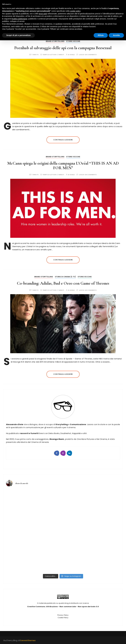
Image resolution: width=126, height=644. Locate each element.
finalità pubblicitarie (19, 19)
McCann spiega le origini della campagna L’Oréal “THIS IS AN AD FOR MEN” (63, 166)
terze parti (43, 14)
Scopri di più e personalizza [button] (18, 35)
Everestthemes (28, 640)
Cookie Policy (63, 618)
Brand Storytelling (55, 41)
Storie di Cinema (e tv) (65, 277)
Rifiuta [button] (101, 35)
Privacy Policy (63, 615)
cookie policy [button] (75, 11)
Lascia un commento (88, 55)
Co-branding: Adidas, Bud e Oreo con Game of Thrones (63, 283)
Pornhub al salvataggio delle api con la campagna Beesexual (63, 48)
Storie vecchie (73, 41)
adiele (72, 55)
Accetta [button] (116, 35)
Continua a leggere (63, 140)
